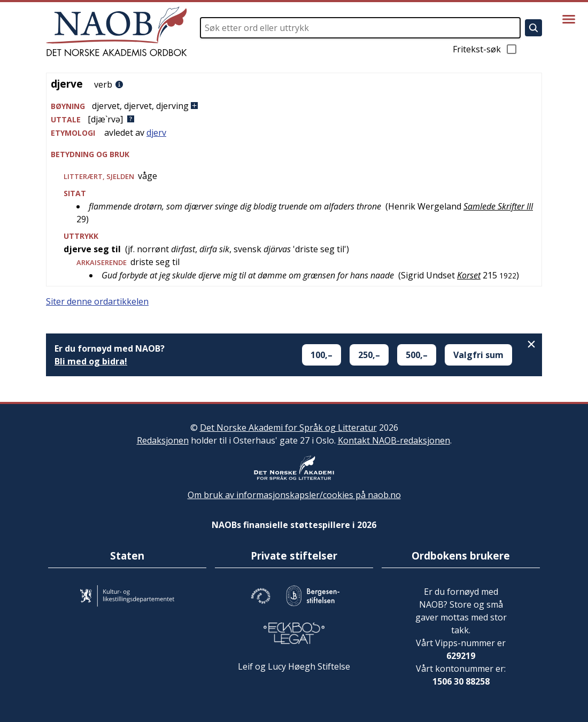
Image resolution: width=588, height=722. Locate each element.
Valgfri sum (478, 355)
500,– (417, 355)
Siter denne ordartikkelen (97, 301)
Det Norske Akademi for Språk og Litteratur (288, 428)
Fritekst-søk (485, 49)
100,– (322, 355)
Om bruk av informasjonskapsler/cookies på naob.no (294, 495)
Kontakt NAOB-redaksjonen (394, 440)
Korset (469, 275)
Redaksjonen (163, 440)
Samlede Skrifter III (498, 206)
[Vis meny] (569, 19)
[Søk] (533, 28)
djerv (156, 133)
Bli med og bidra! (91, 361)
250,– (369, 355)
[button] (294, 106)
